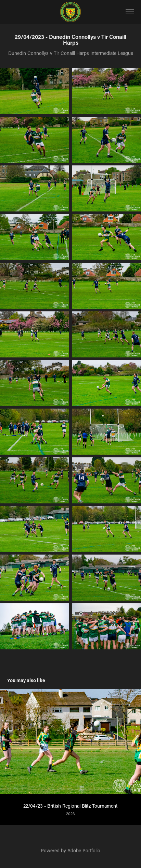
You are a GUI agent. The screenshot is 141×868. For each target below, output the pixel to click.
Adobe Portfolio (84, 850)
